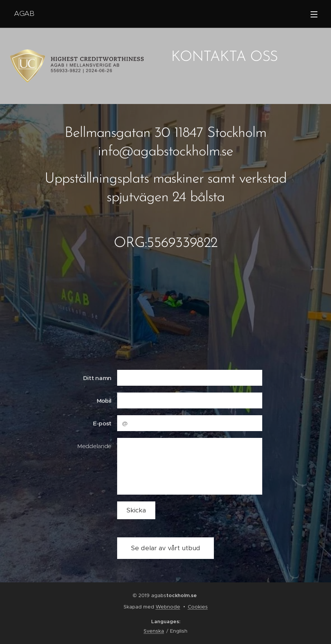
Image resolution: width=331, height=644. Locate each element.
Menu (314, 14)
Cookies (198, 607)
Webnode (168, 607)
